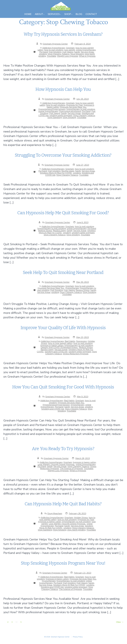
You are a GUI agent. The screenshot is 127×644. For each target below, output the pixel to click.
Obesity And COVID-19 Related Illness (59, 347)
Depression (81, 341)
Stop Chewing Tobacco (59, 54)
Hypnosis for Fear (75, 105)
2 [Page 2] (8, 622)
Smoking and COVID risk (56, 352)
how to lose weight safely (60, 343)
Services (54, 14)
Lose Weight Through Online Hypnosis (56, 464)
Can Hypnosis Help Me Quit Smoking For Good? (63, 213)
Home (28, 14)
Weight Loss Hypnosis (68, 56)
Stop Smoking (77, 54)
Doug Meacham (55, 513)
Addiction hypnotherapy (54, 48)
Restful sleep (68, 171)
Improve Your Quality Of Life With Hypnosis (63, 328)
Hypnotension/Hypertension (52, 109)
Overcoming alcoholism (70, 111)
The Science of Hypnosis (71, 468)
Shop (68, 14)
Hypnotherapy (72, 288)
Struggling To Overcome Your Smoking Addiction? (64, 155)
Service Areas (87, 52)
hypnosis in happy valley (52, 345)
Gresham (70, 48)
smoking (43, 54)
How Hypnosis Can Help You (63, 89)
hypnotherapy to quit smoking (81, 109)
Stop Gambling (55, 117)
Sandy (77, 52)
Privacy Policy (78, 637)
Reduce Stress (45, 230)
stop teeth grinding (76, 530)
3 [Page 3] (12, 622)
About (40, 14)
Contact (91, 14)
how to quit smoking (54, 50)
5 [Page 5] (21, 622)
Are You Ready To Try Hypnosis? (63, 449)
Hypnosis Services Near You (73, 107)
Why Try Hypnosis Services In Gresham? (63, 34)
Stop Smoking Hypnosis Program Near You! (63, 563)
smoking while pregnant (61, 115)
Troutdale (51, 56)
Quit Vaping (68, 52)
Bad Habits (70, 341)
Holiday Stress (81, 517)
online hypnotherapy (86, 50)
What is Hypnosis (87, 56)
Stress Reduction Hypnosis (76, 354)
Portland (44, 52)
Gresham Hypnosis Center (55, 44)
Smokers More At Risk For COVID (56, 173)
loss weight (70, 50)
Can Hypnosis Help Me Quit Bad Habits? (64, 504)
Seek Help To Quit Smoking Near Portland (63, 273)
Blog (79, 14)
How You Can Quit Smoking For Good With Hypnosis (64, 387)
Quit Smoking (55, 52)
